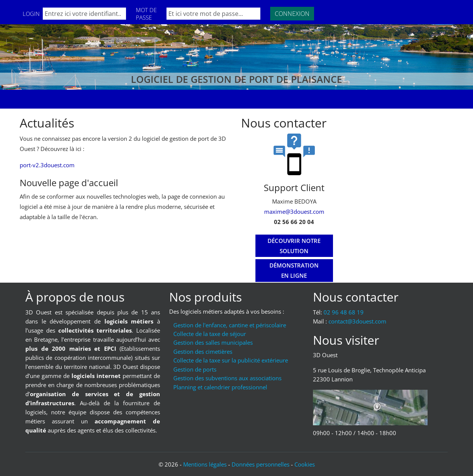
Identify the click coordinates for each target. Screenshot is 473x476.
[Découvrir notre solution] (294, 246)
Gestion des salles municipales (213, 342)
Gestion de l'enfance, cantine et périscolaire (230, 325)
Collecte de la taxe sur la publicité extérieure (231, 360)
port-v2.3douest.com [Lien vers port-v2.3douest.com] (47, 165)
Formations (76, 99)
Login (31, 14)
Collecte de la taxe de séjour (210, 334)
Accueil (36, 99)
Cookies (305, 464)
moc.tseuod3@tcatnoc (357, 321)
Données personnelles (261, 464)
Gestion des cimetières (203, 352)
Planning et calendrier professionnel (220, 387)
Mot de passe (146, 14)
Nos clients (123, 99)
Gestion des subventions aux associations (227, 378)
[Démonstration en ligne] (294, 271)
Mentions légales (205, 464)
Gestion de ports (195, 369)
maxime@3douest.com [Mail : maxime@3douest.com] (294, 212)
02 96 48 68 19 (344, 312)
